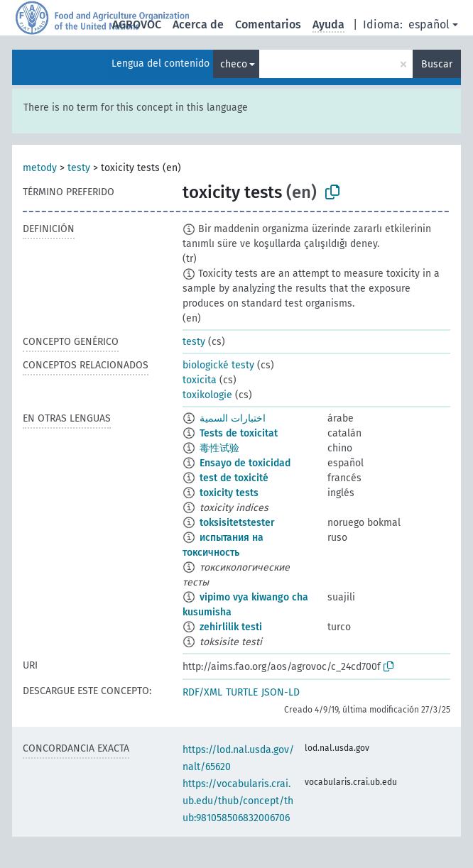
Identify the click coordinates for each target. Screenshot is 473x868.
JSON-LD (281, 692)
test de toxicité (234, 478)
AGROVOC (137, 24)
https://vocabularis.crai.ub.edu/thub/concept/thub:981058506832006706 (238, 801)
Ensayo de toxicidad (245, 463)
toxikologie (207, 395)
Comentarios (268, 24)
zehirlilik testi (231, 627)
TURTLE (242, 692)
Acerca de (198, 24)
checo (234, 64)
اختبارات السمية (233, 418)
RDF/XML (202, 692)
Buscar (437, 64)
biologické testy (218, 365)
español (429, 24)
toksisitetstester (237, 523)
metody (40, 168)
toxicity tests (229, 493)
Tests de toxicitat (239, 433)
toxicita (200, 380)
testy (79, 168)
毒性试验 (219, 448)
